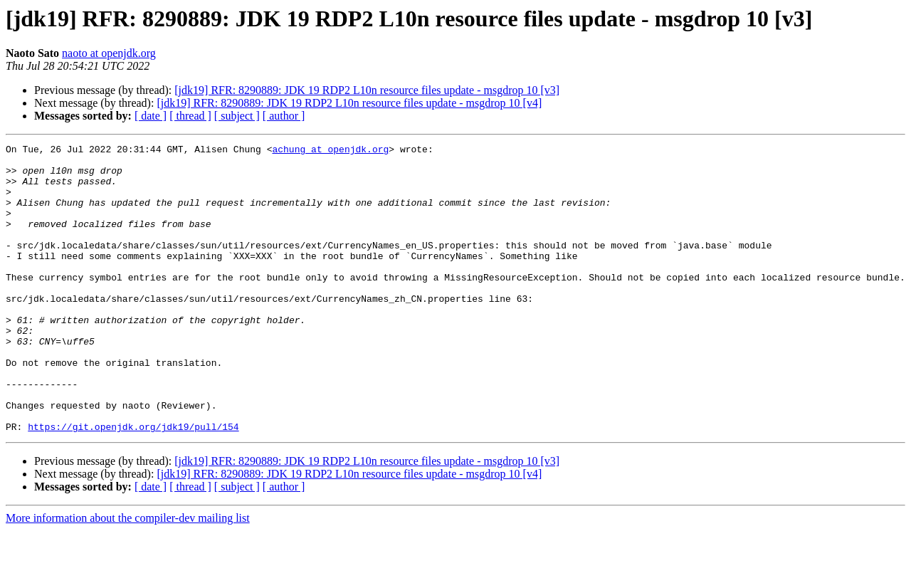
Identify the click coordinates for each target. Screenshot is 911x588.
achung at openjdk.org (330, 151)
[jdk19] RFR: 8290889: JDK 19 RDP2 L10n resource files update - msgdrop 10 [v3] (367, 90)
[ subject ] (237, 116)
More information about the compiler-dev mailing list (128, 576)
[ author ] (284, 116)
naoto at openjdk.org (109, 53)
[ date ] (151, 116)
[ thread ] (190, 116)
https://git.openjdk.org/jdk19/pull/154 (133, 484)
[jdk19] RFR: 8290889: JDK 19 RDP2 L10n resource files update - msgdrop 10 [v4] (349, 103)
